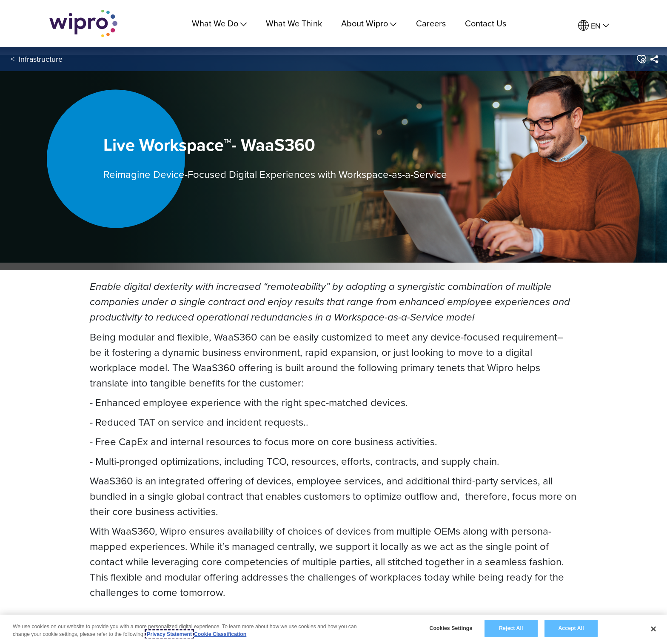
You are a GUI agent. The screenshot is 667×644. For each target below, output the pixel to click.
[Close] (653, 629)
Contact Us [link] (486, 23)
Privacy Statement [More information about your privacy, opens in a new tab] (169, 635)
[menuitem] (594, 26)
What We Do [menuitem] (219, 23)
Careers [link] (431, 23)
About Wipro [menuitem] (369, 23)
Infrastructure (41, 59)
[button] (641, 59)
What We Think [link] (294, 23)
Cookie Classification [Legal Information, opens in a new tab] (220, 635)
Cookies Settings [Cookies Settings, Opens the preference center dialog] (451, 629)
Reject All (511, 629)
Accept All (571, 629)
